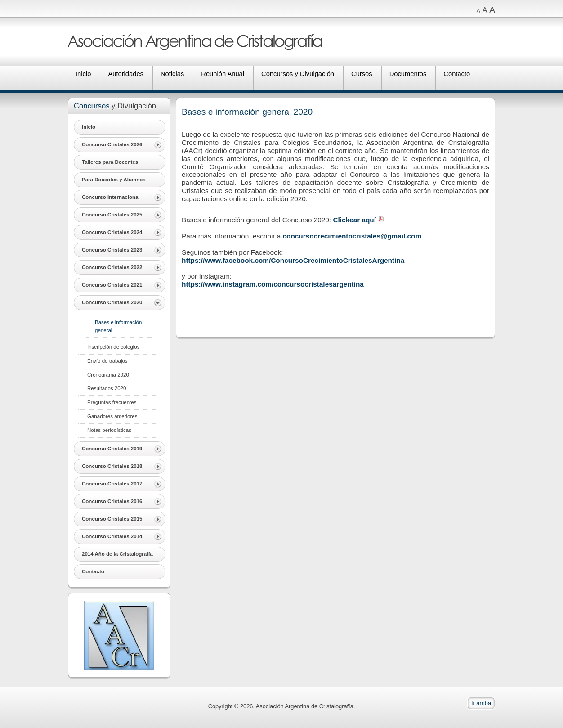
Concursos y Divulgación (298, 74)
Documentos (408, 74)
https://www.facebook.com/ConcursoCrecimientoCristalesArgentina (293, 260)
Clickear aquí (354, 220)
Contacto (457, 74)
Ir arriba (481, 703)
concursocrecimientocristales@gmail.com (352, 236)
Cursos (362, 74)
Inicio (83, 74)
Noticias (172, 74)
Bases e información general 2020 (247, 112)
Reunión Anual (223, 74)
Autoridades (126, 74)
